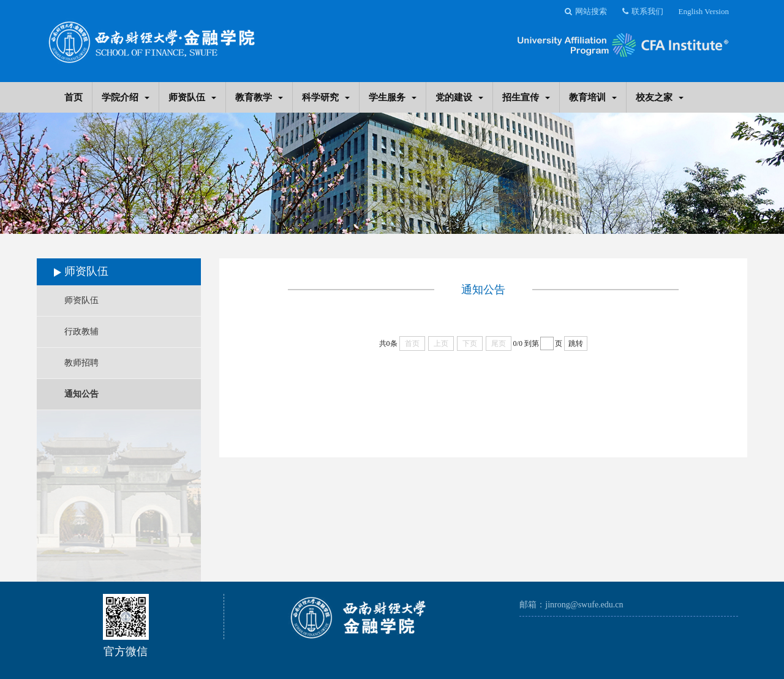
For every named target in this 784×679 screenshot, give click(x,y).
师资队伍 (192, 97)
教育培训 (593, 97)
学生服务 (393, 97)
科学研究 (326, 97)
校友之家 (660, 97)
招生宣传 (526, 97)
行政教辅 (81, 332)
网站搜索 (586, 11)
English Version (704, 11)
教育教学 (259, 97)
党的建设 (459, 97)
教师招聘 (81, 363)
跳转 (576, 343)
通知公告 (81, 394)
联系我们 (643, 11)
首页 (73, 97)
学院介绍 (126, 97)
